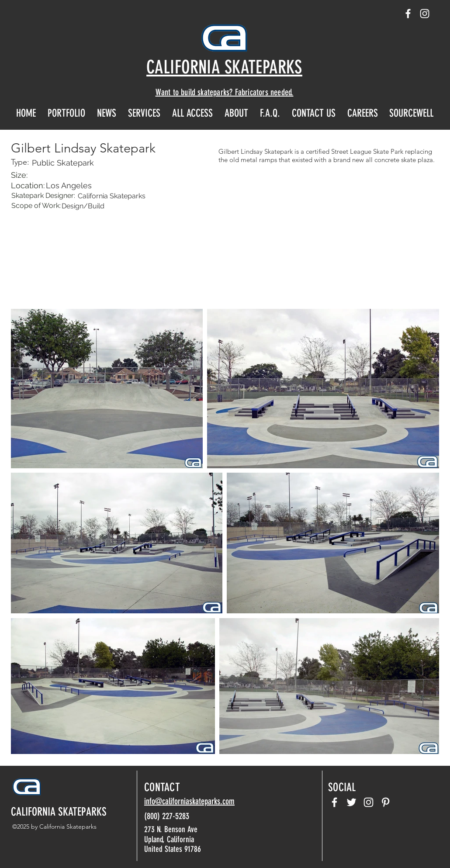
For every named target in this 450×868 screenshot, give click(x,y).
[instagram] (425, 14)
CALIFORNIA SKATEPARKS (59, 812)
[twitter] (351, 802)
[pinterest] (386, 802)
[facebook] (408, 14)
